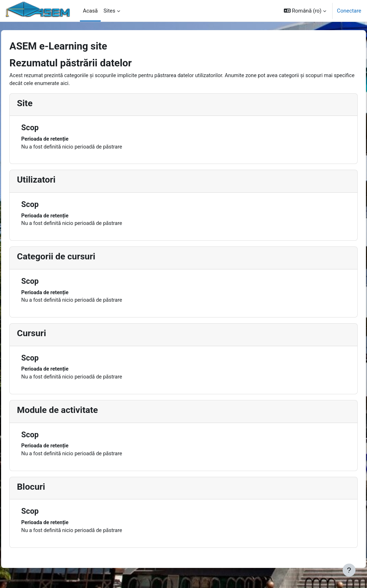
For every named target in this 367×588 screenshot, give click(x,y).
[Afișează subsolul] (349, 570)
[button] (305, 11)
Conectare (349, 11)
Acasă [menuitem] (90, 11)
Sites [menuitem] (109, 11)
